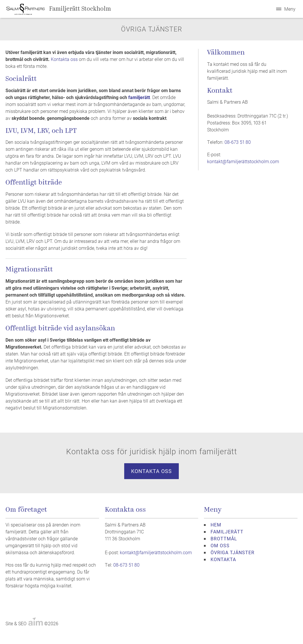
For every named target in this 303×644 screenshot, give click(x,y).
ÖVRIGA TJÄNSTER (233, 552)
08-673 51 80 (238, 142)
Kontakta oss (64, 59)
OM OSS (220, 545)
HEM (216, 525)
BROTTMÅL (224, 538)
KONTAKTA (223, 559)
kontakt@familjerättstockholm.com (243, 161)
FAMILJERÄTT (227, 532)
